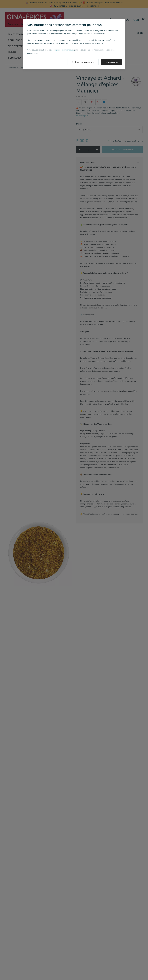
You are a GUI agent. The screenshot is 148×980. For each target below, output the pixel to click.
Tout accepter (112, 62)
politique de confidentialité (62, 50)
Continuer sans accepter (83, 62)
